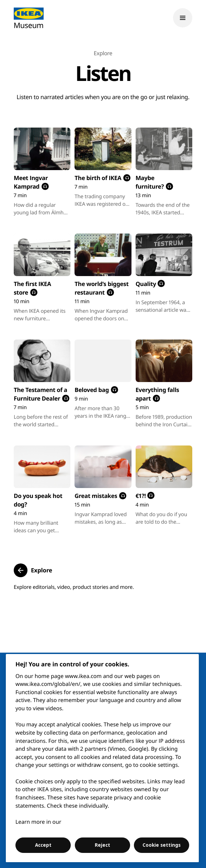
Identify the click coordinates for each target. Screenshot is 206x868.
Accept (43, 845)
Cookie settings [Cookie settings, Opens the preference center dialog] (162, 845)
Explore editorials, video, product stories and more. (74, 587)
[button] (33, 570)
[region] (102, 758)
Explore (103, 53)
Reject (102, 845)
